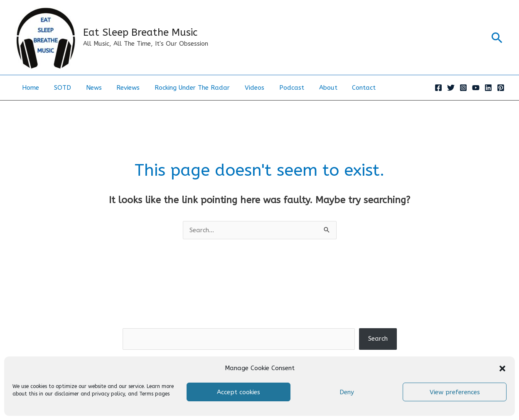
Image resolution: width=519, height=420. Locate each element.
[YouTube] (476, 88)
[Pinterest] (501, 88)
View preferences (455, 392)
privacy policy (108, 394)
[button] (502, 368)
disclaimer (67, 394)
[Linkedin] (488, 88)
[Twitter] (451, 88)
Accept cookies (239, 392)
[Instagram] (463, 88)
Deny (347, 392)
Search (259, 322)
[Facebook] (438, 88)
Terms (146, 394)
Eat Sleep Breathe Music (140, 32)
